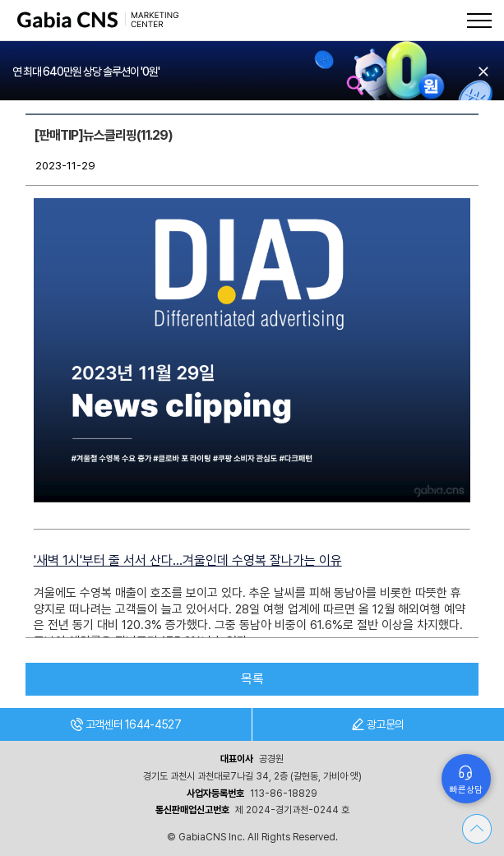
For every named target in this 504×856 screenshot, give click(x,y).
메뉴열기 (479, 21)
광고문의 (378, 724)
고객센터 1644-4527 (126, 724)
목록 (252, 679)
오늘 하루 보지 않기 (483, 72)
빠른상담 (466, 790)
